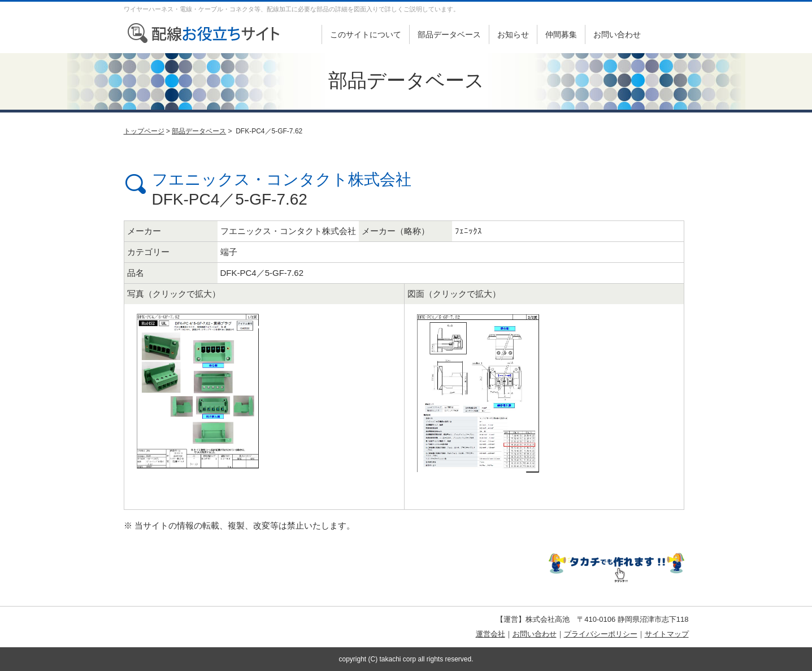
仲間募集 (561, 34)
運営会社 (490, 634)
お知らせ (513, 34)
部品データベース (449, 34)
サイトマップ (667, 634)
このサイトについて (366, 34)
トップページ (144, 131)
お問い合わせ (617, 34)
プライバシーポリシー (601, 634)
